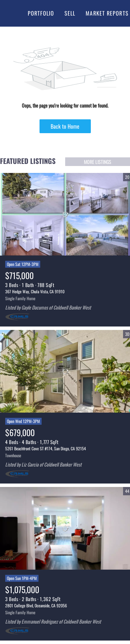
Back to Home (65, 126)
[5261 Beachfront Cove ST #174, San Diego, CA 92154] (65, 371)
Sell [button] (70, 13)
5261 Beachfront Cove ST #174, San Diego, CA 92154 (46, 448)
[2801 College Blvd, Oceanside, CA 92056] (65, 528)
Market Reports (107, 13)
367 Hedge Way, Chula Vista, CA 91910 (35, 291)
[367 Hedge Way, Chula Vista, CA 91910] (65, 214)
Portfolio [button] (41, 13)
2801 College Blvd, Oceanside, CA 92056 (36, 605)
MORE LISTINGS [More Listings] (98, 162)
